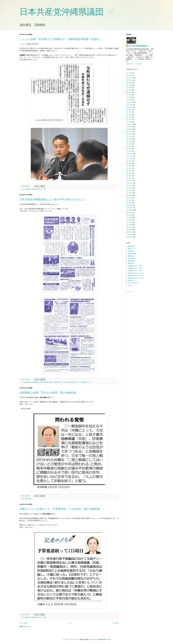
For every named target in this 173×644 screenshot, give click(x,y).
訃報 (129, 285)
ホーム (70, 623)
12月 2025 (129, 78)
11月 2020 (129, 208)
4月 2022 (129, 173)
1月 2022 (129, 178)
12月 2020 (129, 205)
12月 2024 (129, 102)
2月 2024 (129, 119)
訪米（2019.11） (133, 283)
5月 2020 (129, 220)
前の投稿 (115, 623)
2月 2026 (129, 73)
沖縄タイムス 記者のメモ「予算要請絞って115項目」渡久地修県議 (60, 509)
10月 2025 (129, 80)
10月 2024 (129, 107)
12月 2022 (129, 154)
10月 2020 (129, 210)
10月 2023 (129, 129)
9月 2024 (129, 110)
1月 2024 (129, 122)
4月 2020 (129, 222)
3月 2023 (129, 146)
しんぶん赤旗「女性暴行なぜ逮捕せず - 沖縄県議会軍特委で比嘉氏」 (61, 39)
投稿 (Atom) (27, 627)
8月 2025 (129, 85)
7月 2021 (129, 193)
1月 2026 (129, 75)
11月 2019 (129, 235)
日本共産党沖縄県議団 (62, 12)
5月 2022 (129, 171)
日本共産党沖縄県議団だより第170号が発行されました (53, 199)
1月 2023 (129, 151)
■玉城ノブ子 (132, 249)
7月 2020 (129, 217)
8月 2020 (129, 215)
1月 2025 (129, 100)
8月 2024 (129, 112)
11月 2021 (129, 183)
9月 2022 (129, 161)
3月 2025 (129, 95)
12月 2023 (129, 124)
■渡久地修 (43, 382)
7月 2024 (129, 115)
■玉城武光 (131, 251)
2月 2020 (129, 227)
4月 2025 (129, 92)
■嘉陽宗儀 (131, 246)
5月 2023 (129, 141)
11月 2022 (129, 156)
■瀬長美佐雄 (29, 382)
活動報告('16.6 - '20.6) (135, 266)
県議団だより (86, 382)
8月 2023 (129, 134)
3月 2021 (129, 200)
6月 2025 (129, 90)
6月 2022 (129, 168)
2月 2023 (129, 149)
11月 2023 (129, 127)
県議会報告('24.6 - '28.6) (39, 189)
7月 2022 (129, 166)
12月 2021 (129, 181)
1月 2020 (129, 230)
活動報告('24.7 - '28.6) (60, 382)
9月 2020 (129, 213)
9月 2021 (129, 188)
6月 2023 (129, 139)
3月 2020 (129, 225)
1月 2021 (129, 203)
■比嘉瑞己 (28, 189)
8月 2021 (129, 191)
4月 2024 (129, 117)
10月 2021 (129, 186)
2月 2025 (129, 97)
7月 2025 (129, 88)
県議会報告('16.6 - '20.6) (136, 273)
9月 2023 (129, 132)
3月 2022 (129, 176)
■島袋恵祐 (131, 261)
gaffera (92, 639)
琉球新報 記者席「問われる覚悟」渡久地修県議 (48, 393)
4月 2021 (129, 198)
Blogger (108, 639)
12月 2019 (129, 232)
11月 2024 (129, 105)
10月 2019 (129, 237)
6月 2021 (129, 195)
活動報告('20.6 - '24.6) (135, 268)
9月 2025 (129, 83)
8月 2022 (129, 163)
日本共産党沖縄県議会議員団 (138, 46)
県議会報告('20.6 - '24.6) (136, 276)
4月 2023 (129, 144)
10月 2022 (129, 159)
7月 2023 (129, 137)
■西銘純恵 (36, 382)
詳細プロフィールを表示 (134, 64)
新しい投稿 (24, 623)
